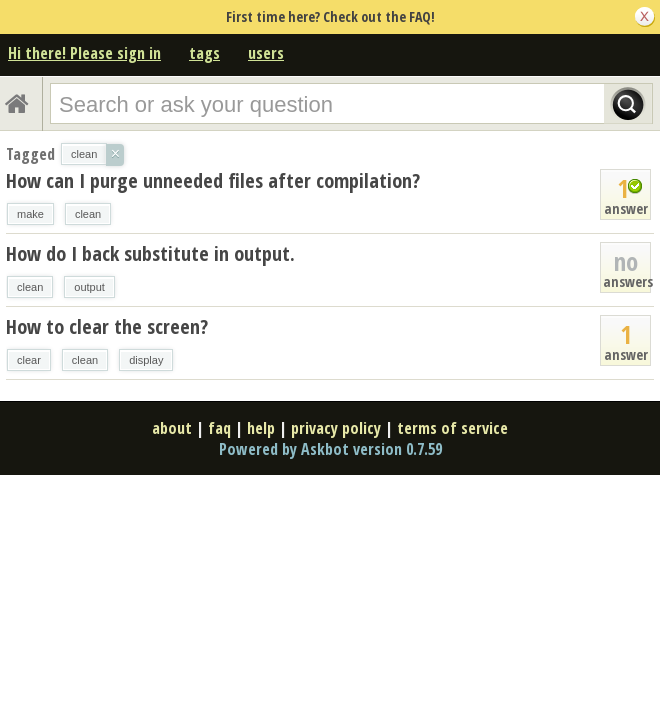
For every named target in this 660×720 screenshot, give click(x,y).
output (89, 287)
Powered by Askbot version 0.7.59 (330, 449)
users (266, 53)
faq (219, 428)
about (172, 428)
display (146, 360)
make (30, 214)
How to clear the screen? (107, 326)
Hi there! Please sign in (84, 53)
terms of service (452, 428)
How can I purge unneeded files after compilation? (213, 180)
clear (29, 360)
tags (204, 53)
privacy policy (336, 428)
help (261, 428)
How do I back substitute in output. (150, 253)
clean (88, 214)
